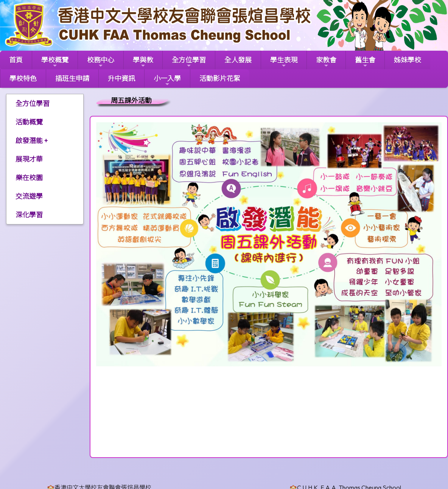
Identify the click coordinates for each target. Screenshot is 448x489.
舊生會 (365, 62)
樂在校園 (29, 178)
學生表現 (284, 62)
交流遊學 (29, 196)
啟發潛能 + (32, 141)
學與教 (143, 62)
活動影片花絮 (220, 79)
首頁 (16, 60)
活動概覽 (29, 122)
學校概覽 (55, 62)
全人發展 (238, 60)
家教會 (326, 62)
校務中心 (101, 62)
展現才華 (29, 159)
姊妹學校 (408, 60)
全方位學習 (189, 62)
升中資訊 (121, 79)
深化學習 (29, 215)
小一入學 (167, 81)
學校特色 (23, 79)
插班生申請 (72, 79)
